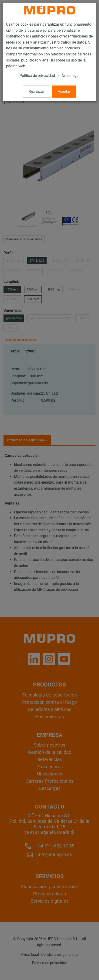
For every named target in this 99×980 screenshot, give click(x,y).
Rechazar (36, 91)
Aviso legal (70, 76)
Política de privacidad (37, 76)
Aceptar (64, 91)
